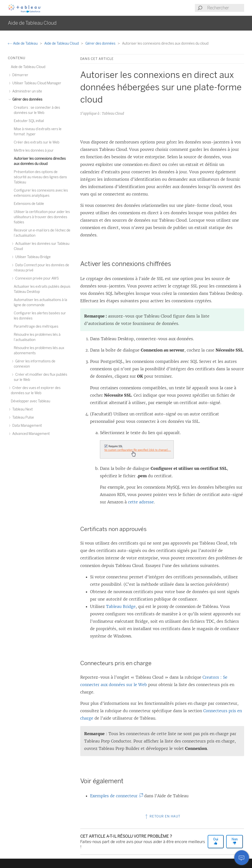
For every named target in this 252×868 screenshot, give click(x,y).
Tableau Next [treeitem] (22, 409)
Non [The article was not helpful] (235, 841)
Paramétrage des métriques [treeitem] (36, 327)
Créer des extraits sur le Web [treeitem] (37, 142)
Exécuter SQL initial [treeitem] (29, 121)
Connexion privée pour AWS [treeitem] (36, 278)
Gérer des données (101, 44)
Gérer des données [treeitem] (27, 99)
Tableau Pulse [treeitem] (22, 417)
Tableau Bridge (121, 606)
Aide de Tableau (23, 44)
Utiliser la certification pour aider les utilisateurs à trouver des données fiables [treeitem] (42, 217)
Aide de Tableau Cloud (62, 44)
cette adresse (141, 502)
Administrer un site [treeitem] (26, 91)
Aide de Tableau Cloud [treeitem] (28, 67)
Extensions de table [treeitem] (29, 204)
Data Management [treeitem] (26, 426)
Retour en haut (162, 816)
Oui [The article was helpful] (216, 841)
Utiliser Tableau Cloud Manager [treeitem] (36, 83)
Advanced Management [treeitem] (30, 434)
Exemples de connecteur (115, 796)
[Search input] (225, 8)
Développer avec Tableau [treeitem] (31, 401)
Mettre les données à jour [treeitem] (34, 151)
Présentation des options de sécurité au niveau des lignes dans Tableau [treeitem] (40, 177)
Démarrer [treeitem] (20, 75)
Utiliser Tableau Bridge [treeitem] (32, 257)
